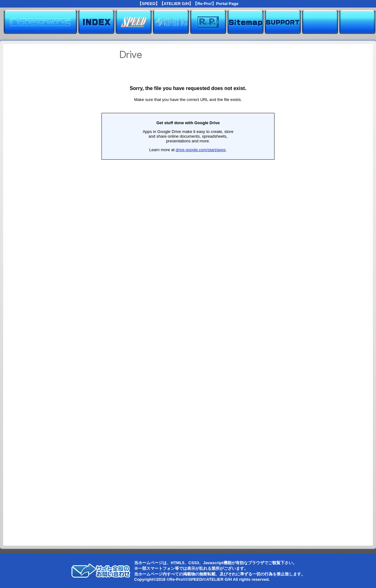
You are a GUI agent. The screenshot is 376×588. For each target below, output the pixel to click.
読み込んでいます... (188, 295)
